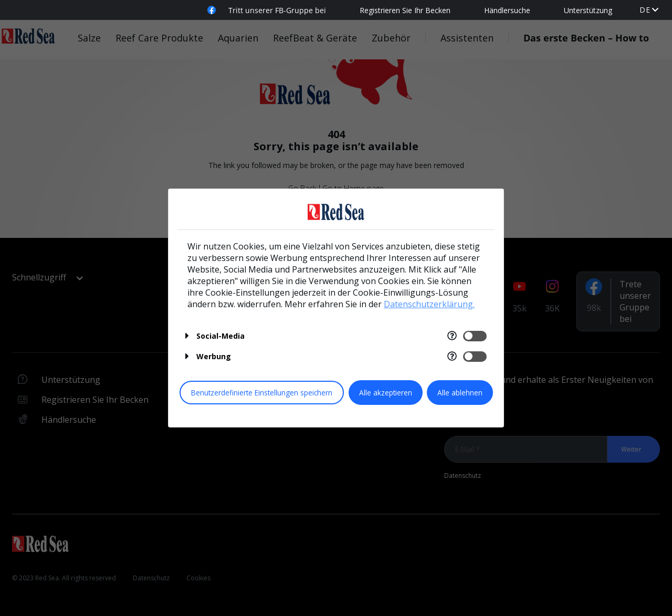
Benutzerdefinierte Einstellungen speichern (262, 393)
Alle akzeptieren (386, 393)
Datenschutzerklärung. (429, 304)
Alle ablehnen (460, 393)
